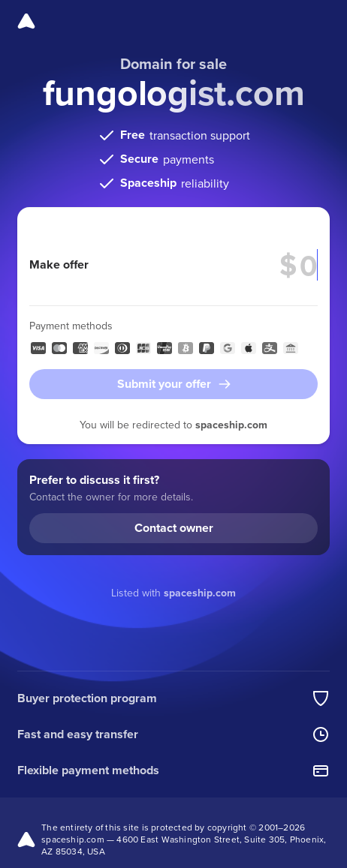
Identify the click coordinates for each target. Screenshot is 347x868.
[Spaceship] (26, 21)
